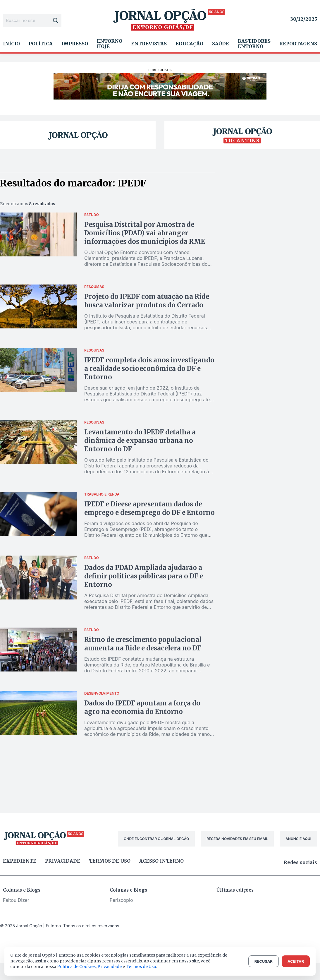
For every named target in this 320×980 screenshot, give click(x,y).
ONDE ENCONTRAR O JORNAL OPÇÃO (156, 839)
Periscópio (121, 900)
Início (11, 44)
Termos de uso (110, 861)
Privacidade (63, 861)
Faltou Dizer (16, 900)
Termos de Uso (141, 967)
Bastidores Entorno (254, 44)
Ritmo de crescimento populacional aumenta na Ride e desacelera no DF (143, 644)
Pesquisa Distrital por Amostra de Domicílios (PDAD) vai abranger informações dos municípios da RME (145, 233)
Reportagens (298, 44)
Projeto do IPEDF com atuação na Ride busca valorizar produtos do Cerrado (147, 301)
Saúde (221, 44)
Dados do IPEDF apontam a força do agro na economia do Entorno (142, 707)
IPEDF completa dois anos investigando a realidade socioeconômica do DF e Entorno (149, 369)
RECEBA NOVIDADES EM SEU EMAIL (237, 839)
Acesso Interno (161, 861)
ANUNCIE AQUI (298, 839)
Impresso (75, 44)
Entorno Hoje (110, 44)
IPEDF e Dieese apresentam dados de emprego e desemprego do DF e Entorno (149, 508)
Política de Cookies (76, 967)
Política (41, 44)
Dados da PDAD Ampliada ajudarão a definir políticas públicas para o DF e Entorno (144, 576)
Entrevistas (149, 44)
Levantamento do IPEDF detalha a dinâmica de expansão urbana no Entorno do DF (140, 441)
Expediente (20, 861)
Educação (189, 44)
